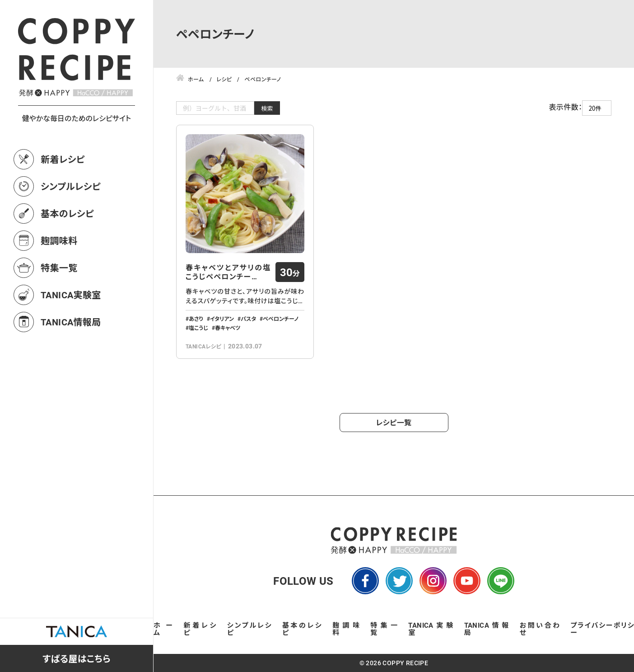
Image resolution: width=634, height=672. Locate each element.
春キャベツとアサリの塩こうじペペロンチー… (228, 272)
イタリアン (222, 319)
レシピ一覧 (394, 422)
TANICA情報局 (71, 322)
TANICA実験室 (71, 295)
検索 (267, 108)
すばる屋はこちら (77, 658)
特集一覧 (59, 268)
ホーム (163, 629)
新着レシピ (63, 159)
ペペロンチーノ (281, 319)
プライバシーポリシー (602, 629)
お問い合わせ (540, 629)
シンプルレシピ (71, 186)
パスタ (248, 319)
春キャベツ (228, 328)
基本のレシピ (67, 213)
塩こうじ (198, 328)
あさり (196, 319)
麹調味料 (59, 240)
